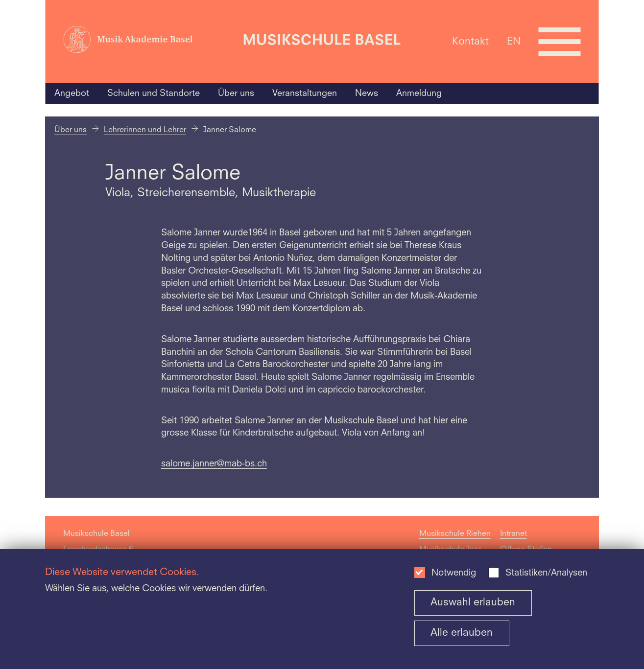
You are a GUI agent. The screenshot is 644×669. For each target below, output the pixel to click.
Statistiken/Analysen (546, 573)
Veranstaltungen (305, 93)
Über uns (236, 93)
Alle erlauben (462, 633)
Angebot (72, 93)
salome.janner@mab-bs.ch (214, 464)
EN (514, 41)
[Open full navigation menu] (560, 42)
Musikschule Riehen (455, 534)
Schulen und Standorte (154, 93)
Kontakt (470, 41)
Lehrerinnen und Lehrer (145, 130)
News (367, 93)
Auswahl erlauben (473, 603)
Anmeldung (419, 93)
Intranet (513, 534)
